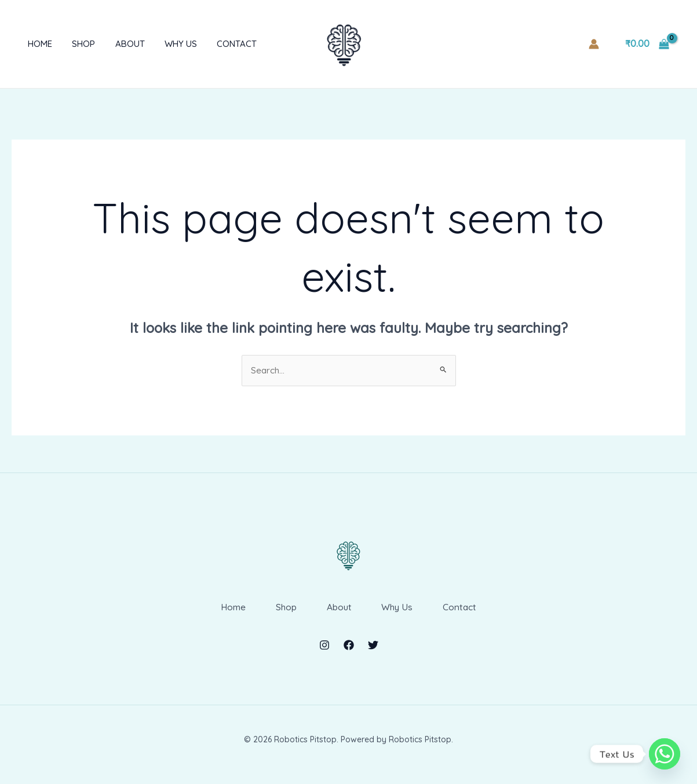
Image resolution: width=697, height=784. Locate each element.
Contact (222, 44)
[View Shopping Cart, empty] (647, 44)
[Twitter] (373, 654)
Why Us (169, 44)
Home (35, 44)
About (120, 44)
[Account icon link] (594, 44)
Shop (76, 44)
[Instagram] (324, 654)
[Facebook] (349, 654)
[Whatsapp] (665, 754)
